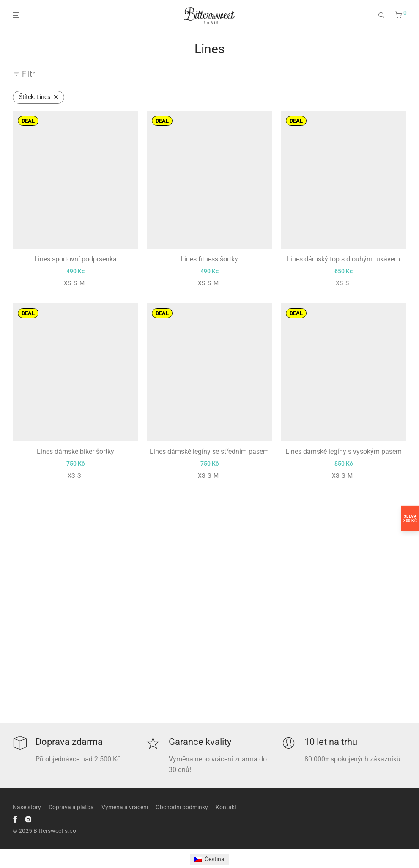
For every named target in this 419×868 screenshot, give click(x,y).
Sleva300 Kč (410, 519)
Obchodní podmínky (182, 807)
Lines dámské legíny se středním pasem (209, 452)
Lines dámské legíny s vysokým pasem (344, 452)
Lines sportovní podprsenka (75, 259)
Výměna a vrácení (125, 807)
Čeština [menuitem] (215, 859)
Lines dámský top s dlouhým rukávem (343, 259)
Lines (35, 97)
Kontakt (226, 807)
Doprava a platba (71, 807)
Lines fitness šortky (209, 259)
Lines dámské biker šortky (75, 452)
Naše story (27, 807)
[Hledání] (381, 15)
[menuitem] (209, 859)
